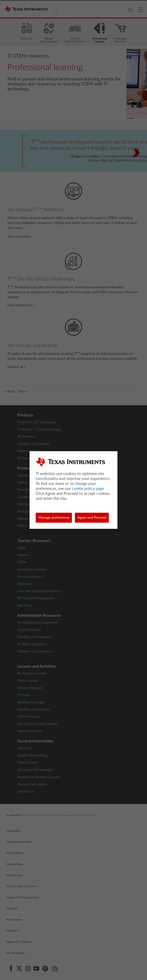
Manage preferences (54, 518)
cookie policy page (88, 489)
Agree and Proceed (92, 518)
